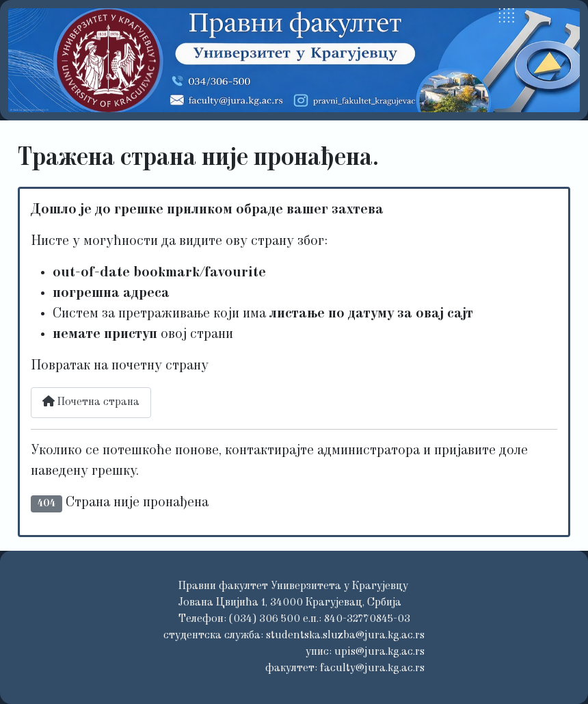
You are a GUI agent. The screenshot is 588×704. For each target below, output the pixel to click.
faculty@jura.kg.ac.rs (372, 668)
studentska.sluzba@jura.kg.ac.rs (345, 636)
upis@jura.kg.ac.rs (379, 652)
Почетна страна (91, 402)
